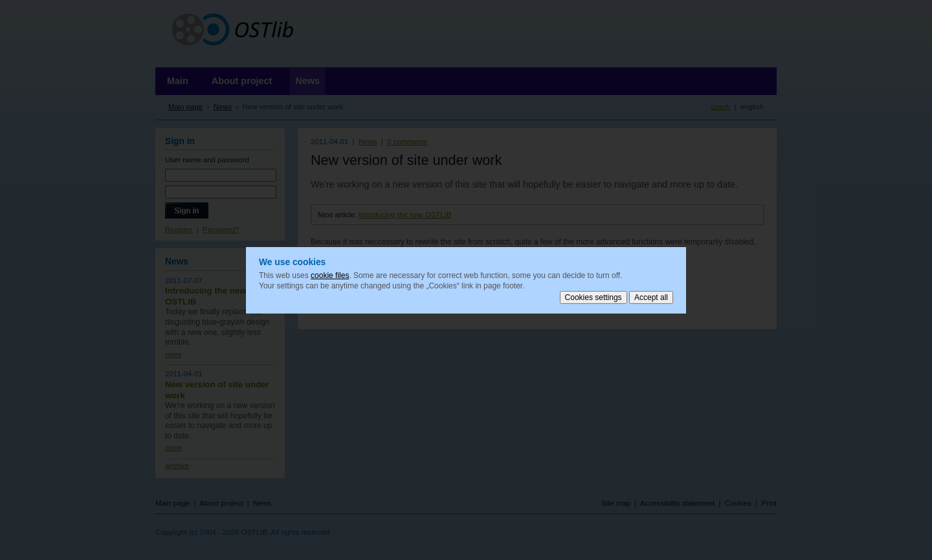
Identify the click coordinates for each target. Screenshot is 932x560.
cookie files (330, 275)
